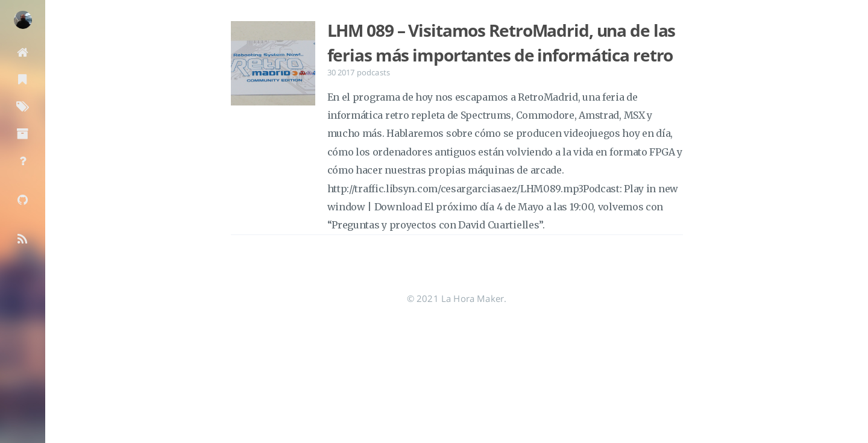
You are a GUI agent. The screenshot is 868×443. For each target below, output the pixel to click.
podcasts (373, 72)
